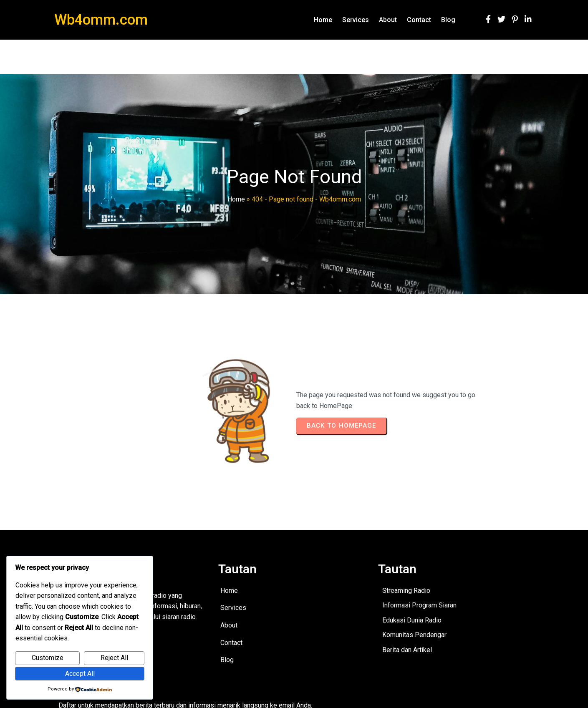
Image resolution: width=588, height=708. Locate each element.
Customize (48, 658)
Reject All (114, 658)
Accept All (80, 674)
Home (236, 199)
